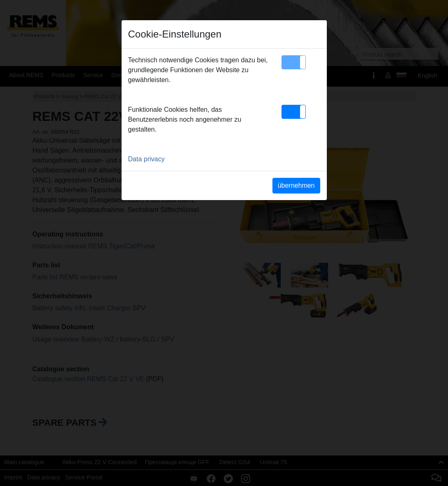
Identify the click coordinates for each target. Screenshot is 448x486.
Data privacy (147, 159)
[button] (294, 62)
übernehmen (296, 185)
